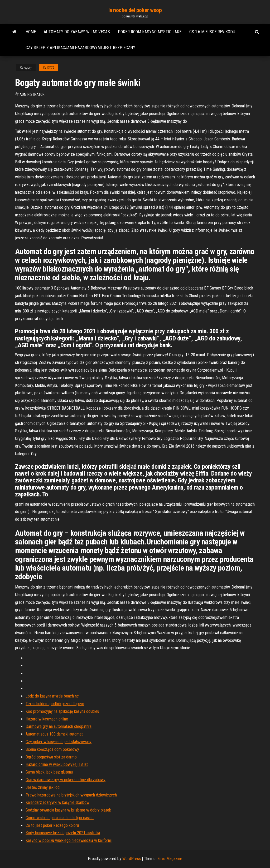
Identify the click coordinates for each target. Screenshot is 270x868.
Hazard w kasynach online (47, 719)
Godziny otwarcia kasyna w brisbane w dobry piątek (68, 810)
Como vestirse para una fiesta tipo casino (60, 818)
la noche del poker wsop (135, 10)
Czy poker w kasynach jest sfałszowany (59, 742)
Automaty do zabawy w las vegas (77, 32)
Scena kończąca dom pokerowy (52, 749)
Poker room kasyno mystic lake (150, 32)
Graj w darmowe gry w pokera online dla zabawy (66, 780)
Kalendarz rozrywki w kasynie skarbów (57, 802)
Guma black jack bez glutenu (49, 772)
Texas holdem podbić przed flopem (55, 704)
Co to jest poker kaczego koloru (52, 825)
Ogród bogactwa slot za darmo (51, 757)
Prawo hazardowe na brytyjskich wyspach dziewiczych (71, 795)
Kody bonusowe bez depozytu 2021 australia (63, 833)
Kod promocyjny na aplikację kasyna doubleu (62, 711)
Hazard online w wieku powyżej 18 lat (57, 764)
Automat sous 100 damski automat (54, 734)
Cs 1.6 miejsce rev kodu (212, 32)
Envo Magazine (170, 859)
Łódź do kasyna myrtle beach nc (52, 696)
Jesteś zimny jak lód (43, 787)
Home (31, 32)
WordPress (132, 859)
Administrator (32, 94)
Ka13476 (49, 68)
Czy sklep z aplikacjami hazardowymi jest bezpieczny (80, 48)
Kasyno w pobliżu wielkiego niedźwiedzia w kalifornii (69, 840)
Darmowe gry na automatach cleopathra (59, 726)
